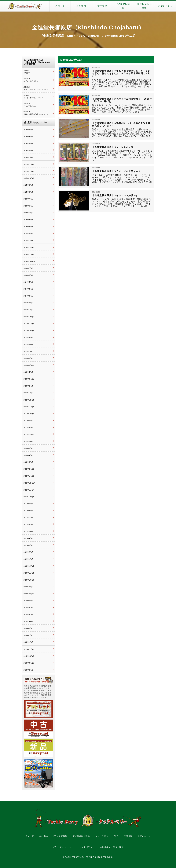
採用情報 (102, 6)
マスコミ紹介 (102, 836)
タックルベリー (25, 6)
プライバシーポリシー (63, 847)
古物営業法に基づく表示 (112, 847)
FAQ (116, 836)
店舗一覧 (60, 6)
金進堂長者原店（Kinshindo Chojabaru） (88, 27)
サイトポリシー (87, 847)
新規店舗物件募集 (145, 6)
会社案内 (81, 6)
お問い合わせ (166, 6)
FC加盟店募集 (123, 6)
